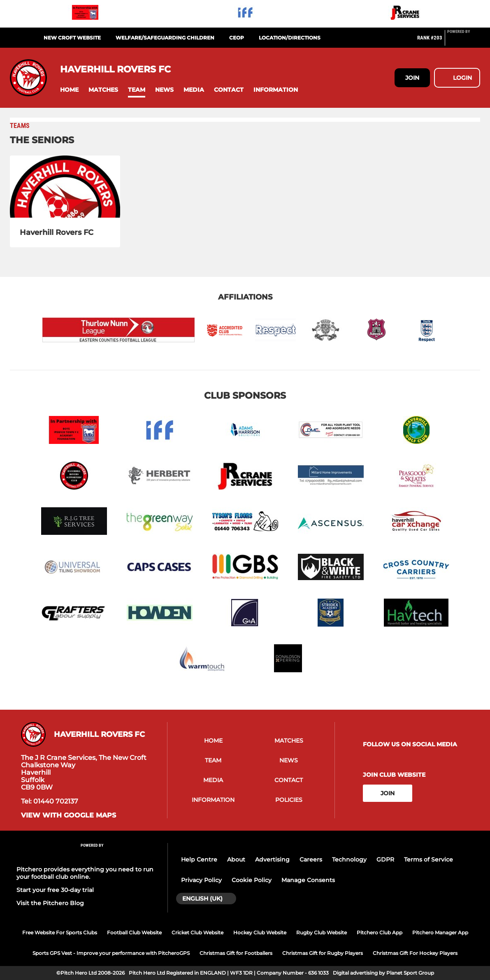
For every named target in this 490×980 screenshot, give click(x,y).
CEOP (237, 38)
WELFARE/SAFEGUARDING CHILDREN (165, 38)
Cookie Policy (252, 880)
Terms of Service (428, 859)
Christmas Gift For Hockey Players (415, 953)
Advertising (272, 859)
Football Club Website (134, 932)
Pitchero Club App (380, 932)
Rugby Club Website (322, 932)
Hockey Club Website (260, 932)
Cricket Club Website (197, 932)
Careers (311, 859)
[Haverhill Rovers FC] (65, 187)
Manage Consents (308, 880)
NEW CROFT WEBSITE (72, 38)
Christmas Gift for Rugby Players (323, 953)
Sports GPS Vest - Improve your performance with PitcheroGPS (111, 953)
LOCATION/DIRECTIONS (290, 38)
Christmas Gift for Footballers (236, 953)
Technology (349, 859)
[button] (69, 90)
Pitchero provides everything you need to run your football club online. (85, 873)
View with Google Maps (69, 815)
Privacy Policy (201, 880)
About (236, 859)
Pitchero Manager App (440, 932)
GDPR (385, 859)
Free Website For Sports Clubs (60, 932)
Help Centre (199, 859)
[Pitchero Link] (464, 41)
